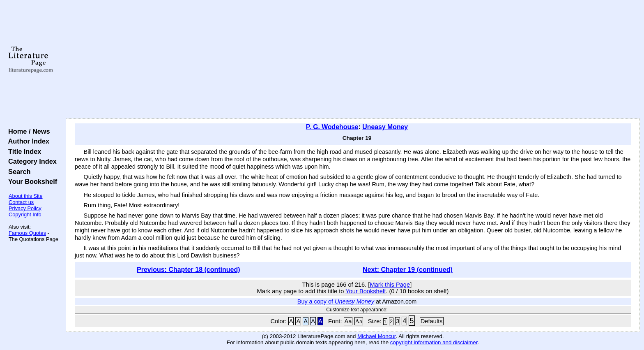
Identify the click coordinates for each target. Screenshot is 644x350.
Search (17, 172)
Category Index (31, 161)
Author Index (27, 141)
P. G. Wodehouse (332, 127)
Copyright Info (25, 214)
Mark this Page (390, 285)
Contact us (21, 202)
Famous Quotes (27, 233)
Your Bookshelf (31, 181)
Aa (348, 321)
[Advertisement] (353, 60)
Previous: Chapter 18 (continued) (189, 270)
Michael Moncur (376, 336)
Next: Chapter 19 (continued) (408, 270)
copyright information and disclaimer (434, 342)
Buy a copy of (336, 301)
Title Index (23, 151)
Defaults (432, 321)
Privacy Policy (25, 208)
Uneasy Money (385, 127)
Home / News (27, 131)
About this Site (26, 196)
